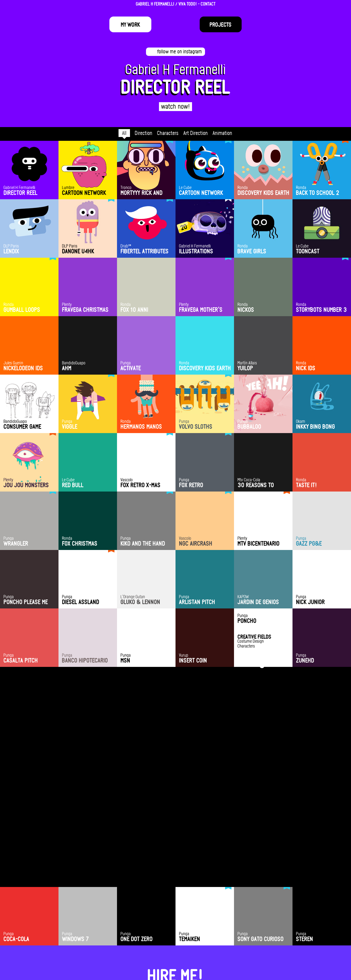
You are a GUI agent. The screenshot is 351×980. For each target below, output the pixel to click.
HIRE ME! (175, 933)
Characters (168, 133)
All (124, 133)
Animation (222, 133)
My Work (130, 24)
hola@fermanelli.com (176, 946)
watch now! (175, 106)
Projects (221, 24)
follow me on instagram (180, 51)
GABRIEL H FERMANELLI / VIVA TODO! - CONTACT (176, 4)
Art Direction (196, 133)
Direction (144, 133)
